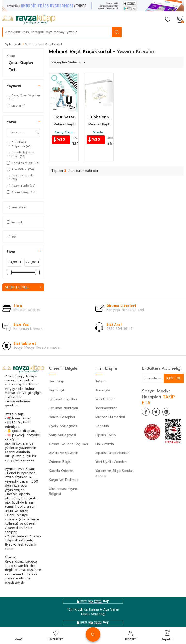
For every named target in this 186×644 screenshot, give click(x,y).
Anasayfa (13, 44)
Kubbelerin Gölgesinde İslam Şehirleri (99, 117)
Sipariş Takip (106, 435)
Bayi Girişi (57, 381)
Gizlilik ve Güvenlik (64, 453)
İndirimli (15, 222)
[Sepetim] (180, 20)
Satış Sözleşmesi (62, 435)
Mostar (99, 132)
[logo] (29, 20)
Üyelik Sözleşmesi (63, 426)
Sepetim (102, 426)
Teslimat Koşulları (63, 399)
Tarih (13, 70)
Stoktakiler (17, 207)
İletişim (101, 381)
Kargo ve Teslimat (63, 480)
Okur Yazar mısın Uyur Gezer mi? (64, 117)
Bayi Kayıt (57, 390)
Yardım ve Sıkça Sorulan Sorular (115, 474)
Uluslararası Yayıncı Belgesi (64, 491)
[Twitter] (159, 413)
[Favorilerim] (168, 20)
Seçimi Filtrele (23, 287)
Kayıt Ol (173, 379)
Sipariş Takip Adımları (112, 453)
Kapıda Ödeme (61, 471)
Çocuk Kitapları (21, 63)
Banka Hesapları (62, 417)
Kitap (11, 56)
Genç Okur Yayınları (64, 132)
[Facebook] (147, 413)
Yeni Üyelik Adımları (111, 462)
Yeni (12, 237)
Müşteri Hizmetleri (110, 417)
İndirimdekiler (106, 408)
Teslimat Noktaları (63, 408)
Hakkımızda (105, 444)
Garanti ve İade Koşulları (68, 444)
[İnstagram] (171, 413)
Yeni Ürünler (105, 399)
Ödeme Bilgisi (60, 462)
